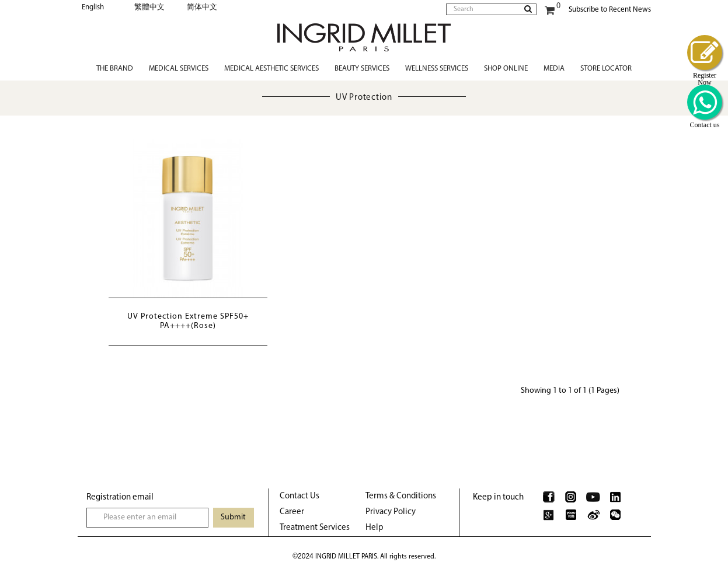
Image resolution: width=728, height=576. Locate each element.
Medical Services (179, 69)
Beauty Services (362, 69)
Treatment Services (315, 528)
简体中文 (202, 7)
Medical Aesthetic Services (271, 69)
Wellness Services (437, 69)
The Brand (115, 69)
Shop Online (506, 69)
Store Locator (606, 69)
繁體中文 (149, 7)
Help (375, 528)
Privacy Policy (391, 512)
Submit (233, 517)
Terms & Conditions (401, 496)
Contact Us (299, 496)
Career (292, 512)
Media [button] (554, 69)
